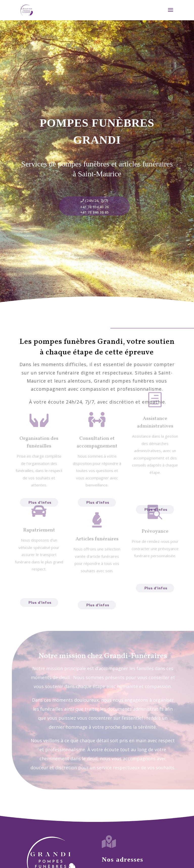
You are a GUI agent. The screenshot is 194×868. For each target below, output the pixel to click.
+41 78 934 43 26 (92, 207)
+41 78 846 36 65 (92, 212)
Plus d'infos (40, 602)
